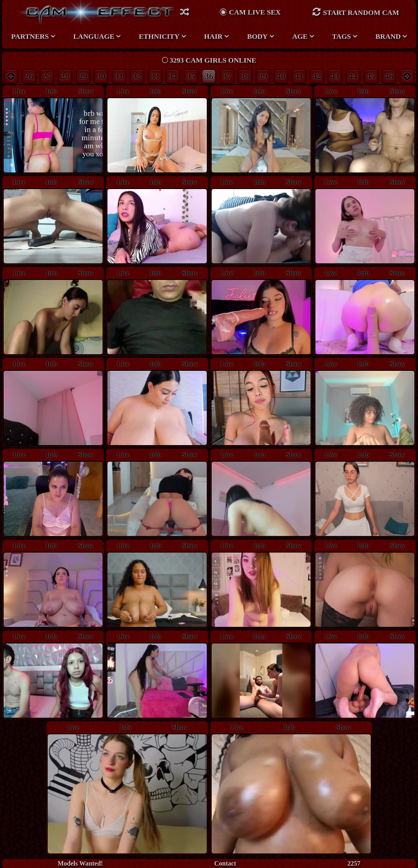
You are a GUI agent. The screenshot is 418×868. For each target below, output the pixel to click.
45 (371, 76)
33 (155, 76)
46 (389, 76)
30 (101, 76)
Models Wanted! (80, 863)
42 (317, 76)
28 (65, 76)
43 (335, 76)
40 (281, 76)
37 (227, 76)
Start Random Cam (356, 12)
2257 (354, 863)
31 (119, 76)
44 (353, 76)
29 (83, 76)
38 (245, 76)
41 (299, 76)
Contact (225, 863)
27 (47, 76)
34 (173, 76)
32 (137, 76)
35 (191, 76)
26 (29, 76)
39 (263, 76)
